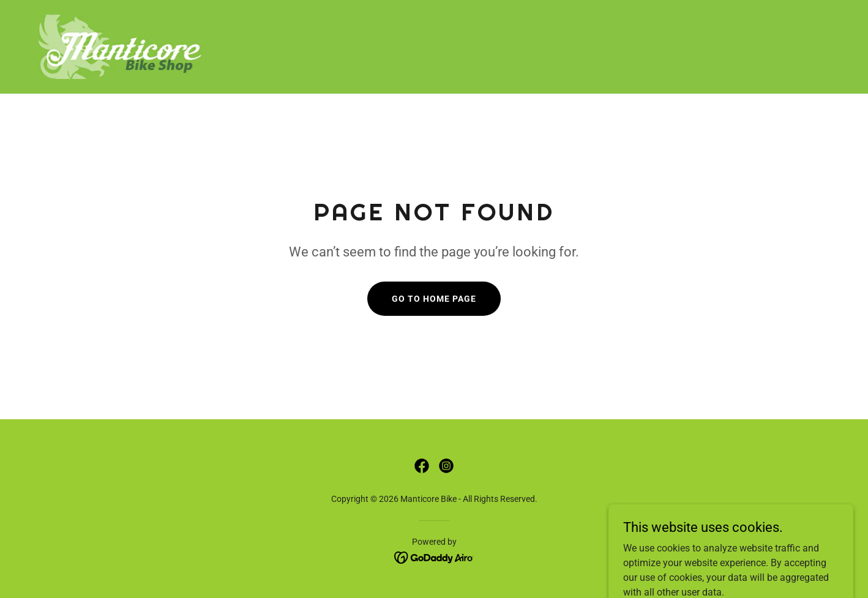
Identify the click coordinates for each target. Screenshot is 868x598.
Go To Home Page (434, 299)
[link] (121, 46)
